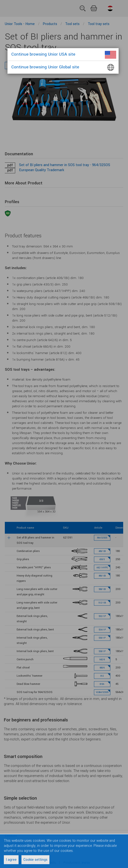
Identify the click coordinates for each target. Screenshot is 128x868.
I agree (11, 860)
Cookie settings (35, 860)
